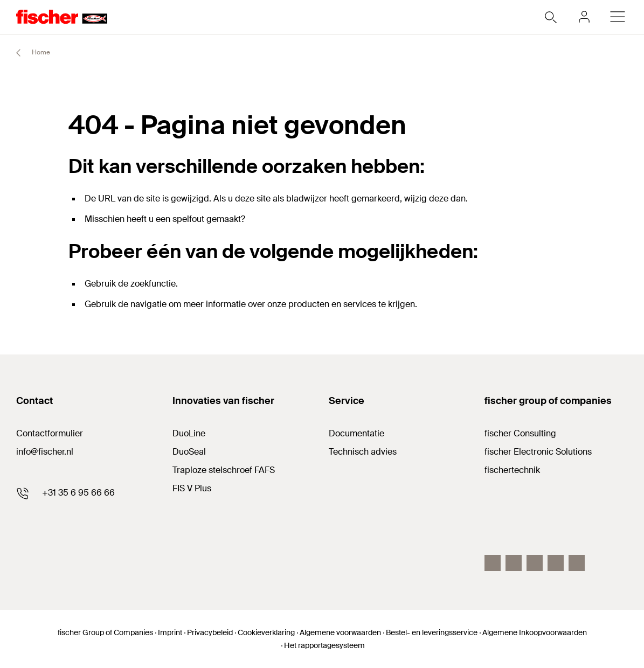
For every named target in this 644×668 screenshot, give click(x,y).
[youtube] (514, 563)
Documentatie (356, 433)
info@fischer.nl (45, 452)
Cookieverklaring (266, 632)
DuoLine (189, 433)
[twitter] (556, 563)
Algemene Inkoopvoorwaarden (535, 632)
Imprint (170, 632)
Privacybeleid (210, 632)
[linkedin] (535, 563)
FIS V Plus (192, 488)
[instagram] (577, 563)
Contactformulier (50, 433)
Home (28, 53)
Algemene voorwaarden (340, 632)
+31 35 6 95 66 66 (78, 493)
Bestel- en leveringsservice (432, 632)
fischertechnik (512, 470)
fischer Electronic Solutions (538, 452)
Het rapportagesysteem (324, 645)
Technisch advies (363, 452)
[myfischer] (584, 17)
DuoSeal (189, 452)
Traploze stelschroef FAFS (224, 470)
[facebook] (493, 563)
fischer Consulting (520, 433)
